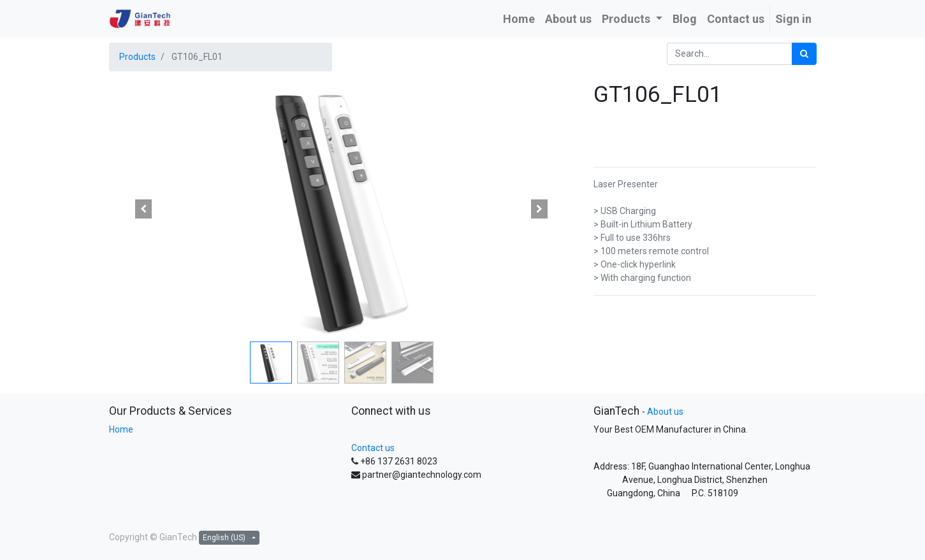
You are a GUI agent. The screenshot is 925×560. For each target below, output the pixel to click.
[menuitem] (519, 19)
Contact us (373, 448)
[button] (144, 209)
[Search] (804, 54)
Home (121, 429)
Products (137, 57)
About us (665, 412)
